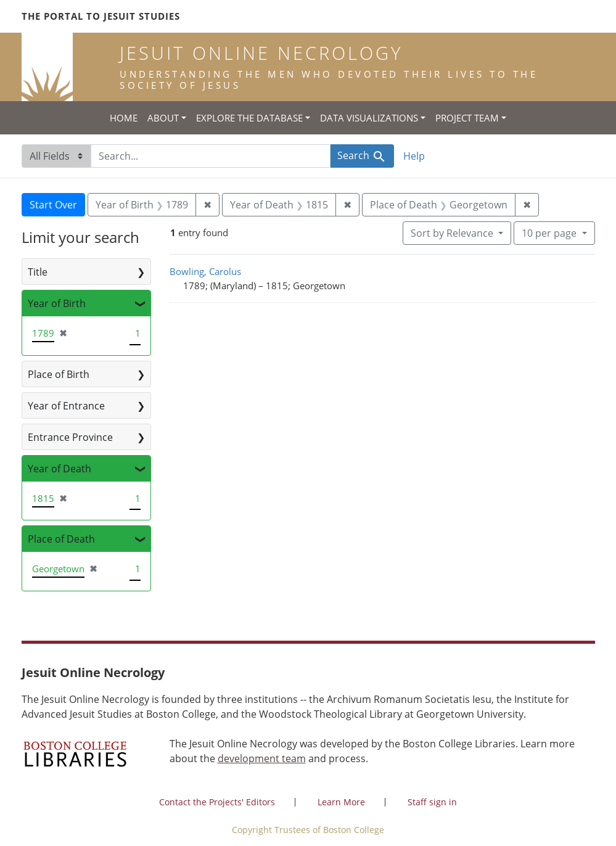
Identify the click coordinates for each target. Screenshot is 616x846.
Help (414, 156)
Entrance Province (70, 437)
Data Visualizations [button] (369, 118)
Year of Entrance (66, 406)
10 (550, 232)
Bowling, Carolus (205, 271)
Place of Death (61, 539)
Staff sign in (432, 802)
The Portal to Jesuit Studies (101, 16)
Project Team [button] (467, 118)
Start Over (53, 205)
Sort (453, 233)
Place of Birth (59, 374)
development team (262, 758)
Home (124, 118)
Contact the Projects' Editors (217, 802)
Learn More (341, 802)
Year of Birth (57, 303)
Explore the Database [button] (249, 118)
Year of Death (60, 469)
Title (38, 272)
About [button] (163, 118)
